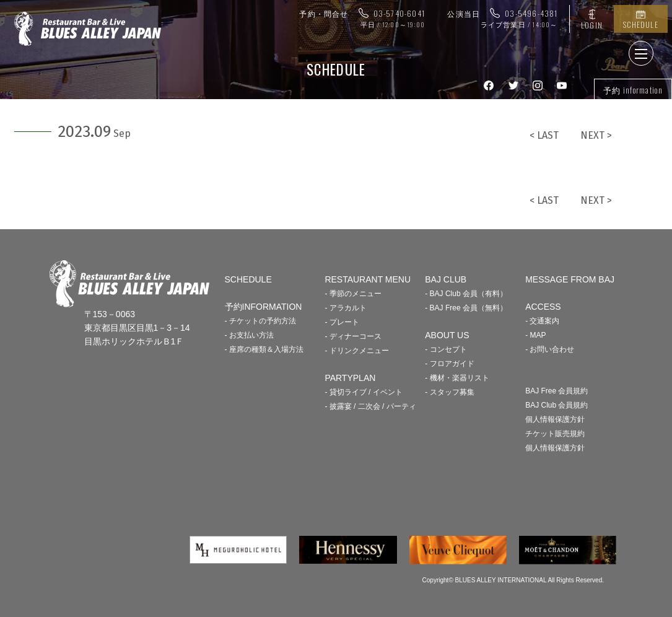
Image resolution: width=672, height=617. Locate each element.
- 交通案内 (542, 321)
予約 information (633, 90)
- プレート (342, 322)
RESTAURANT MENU (368, 279)
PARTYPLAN (350, 378)
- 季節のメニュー (353, 294)
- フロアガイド (449, 364)
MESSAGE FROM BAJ (570, 279)
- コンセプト (446, 349)
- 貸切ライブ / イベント (363, 392)
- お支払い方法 (249, 335)
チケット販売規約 (555, 434)
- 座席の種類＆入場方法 (264, 349)
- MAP (535, 335)
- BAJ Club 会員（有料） (466, 294)
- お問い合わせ (550, 349)
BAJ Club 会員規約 (556, 405)
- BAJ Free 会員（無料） (466, 308)
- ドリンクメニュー (356, 351)
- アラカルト (345, 308)
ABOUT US (447, 335)
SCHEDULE (641, 24)
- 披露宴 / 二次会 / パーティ (370, 406)
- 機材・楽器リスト (457, 378)
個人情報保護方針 (555, 419)
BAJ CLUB (446, 279)
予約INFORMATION (264, 307)
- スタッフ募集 (449, 392)
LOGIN (592, 25)
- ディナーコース (353, 336)
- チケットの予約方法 (260, 321)
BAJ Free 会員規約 (556, 391)
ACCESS (543, 307)
